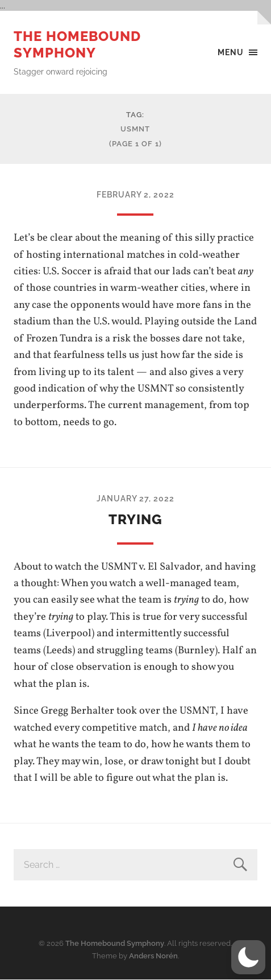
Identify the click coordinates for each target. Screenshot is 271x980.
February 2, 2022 (135, 194)
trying (135, 519)
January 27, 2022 (135, 498)
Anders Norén (153, 956)
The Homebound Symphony (77, 44)
